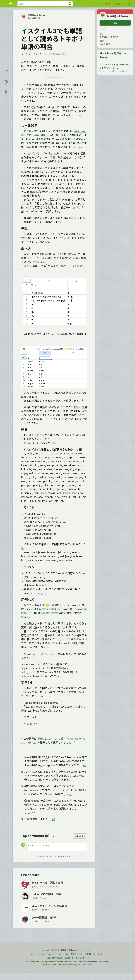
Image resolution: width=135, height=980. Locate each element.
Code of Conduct (46, 856)
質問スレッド (76, 954)
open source (51, 962)
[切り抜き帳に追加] (6, 93)
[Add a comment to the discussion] (57, 847)
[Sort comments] (53, 836)
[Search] (70, 4)
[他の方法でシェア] (6, 102)
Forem (36, 962)
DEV (78, 962)
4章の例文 (47, 613)
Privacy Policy (82, 958)
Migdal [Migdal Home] (46, 950)
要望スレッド (90, 954)
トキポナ (27, 54)
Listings (41, 954)
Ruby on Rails (66, 964)
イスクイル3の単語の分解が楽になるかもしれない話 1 (115, 68)
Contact (102, 954)
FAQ (66, 954)
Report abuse (64, 856)
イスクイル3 (41, 54)
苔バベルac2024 (58, 54)
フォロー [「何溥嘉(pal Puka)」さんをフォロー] (115, 23)
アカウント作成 (122, 4)
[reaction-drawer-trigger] (6, 72)
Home (32, 954)
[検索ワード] (45, 4)
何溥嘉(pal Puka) (36, 15)
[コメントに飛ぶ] (6, 83)
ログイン (105, 4)
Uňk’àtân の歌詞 (47, 609)
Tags (60, 954)
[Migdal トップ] (9, 4)
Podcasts (51, 954)
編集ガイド (69, 958)
